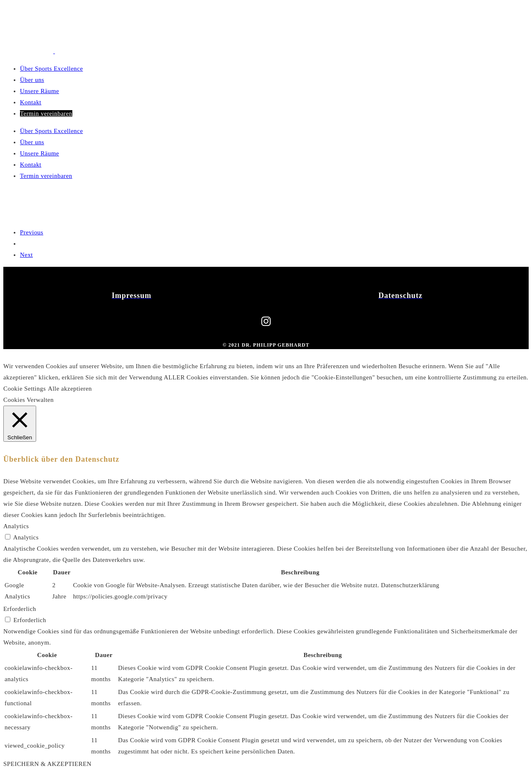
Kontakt (31, 102)
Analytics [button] (16, 526)
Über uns (32, 80)
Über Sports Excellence (52, 69)
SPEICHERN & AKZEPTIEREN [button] (47, 764)
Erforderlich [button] (20, 609)
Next (26, 255)
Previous (32, 232)
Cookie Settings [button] (25, 389)
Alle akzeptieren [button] (70, 389)
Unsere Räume (39, 91)
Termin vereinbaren (46, 113)
